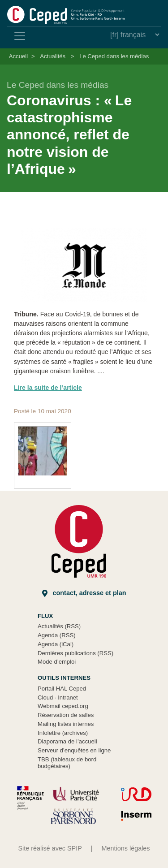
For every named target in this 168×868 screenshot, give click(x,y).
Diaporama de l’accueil (67, 741)
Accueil (18, 56)
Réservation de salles (66, 715)
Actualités (53, 56)
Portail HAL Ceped (62, 689)
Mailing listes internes (66, 724)
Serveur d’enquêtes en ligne (74, 750)
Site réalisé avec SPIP (50, 848)
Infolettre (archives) (63, 733)
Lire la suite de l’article (48, 388)
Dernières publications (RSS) (75, 653)
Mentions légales (126, 848)
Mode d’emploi (57, 662)
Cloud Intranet (58, 697)
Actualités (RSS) (59, 626)
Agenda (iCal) (56, 644)
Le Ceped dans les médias (114, 56)
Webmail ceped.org (63, 706)
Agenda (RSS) (57, 635)
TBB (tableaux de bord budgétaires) (67, 763)
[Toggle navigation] (20, 36)
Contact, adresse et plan (84, 593)
